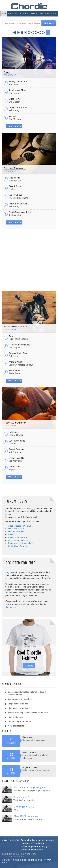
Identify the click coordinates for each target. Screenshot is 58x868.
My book (34, 14)
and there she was (16, 532)
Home (4, 14)
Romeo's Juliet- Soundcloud (21, 543)
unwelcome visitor (16, 529)
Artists (18, 14)
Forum (54, 14)
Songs (11, 14)
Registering (11, 572)
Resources (44, 14)
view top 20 (14, 126)
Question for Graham (17, 537)
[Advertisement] (29, 260)
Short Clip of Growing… (18, 546)
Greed (11, 534)
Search (49, 23)
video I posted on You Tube (20, 526)
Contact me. (11, 607)
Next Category (48, 32)
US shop (29, 666)
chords (39, 860)
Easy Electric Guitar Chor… (20, 540)
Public (26, 14)
